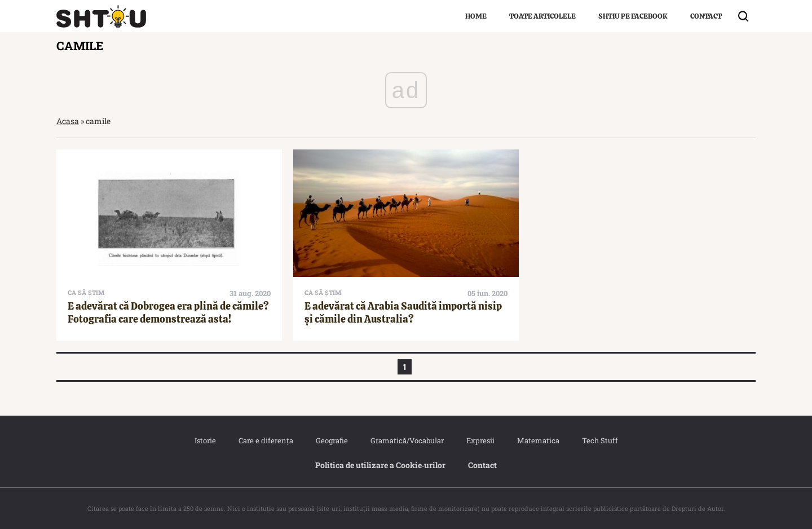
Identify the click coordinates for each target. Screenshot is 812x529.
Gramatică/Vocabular (407, 440)
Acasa (68, 121)
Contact (706, 16)
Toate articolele (542, 16)
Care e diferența (266, 440)
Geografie (332, 440)
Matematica (538, 440)
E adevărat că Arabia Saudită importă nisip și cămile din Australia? (403, 312)
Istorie (205, 440)
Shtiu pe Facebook (633, 16)
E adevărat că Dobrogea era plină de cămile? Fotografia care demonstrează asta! (168, 312)
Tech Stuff (600, 440)
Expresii (480, 440)
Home (476, 16)
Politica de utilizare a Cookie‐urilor (381, 465)
